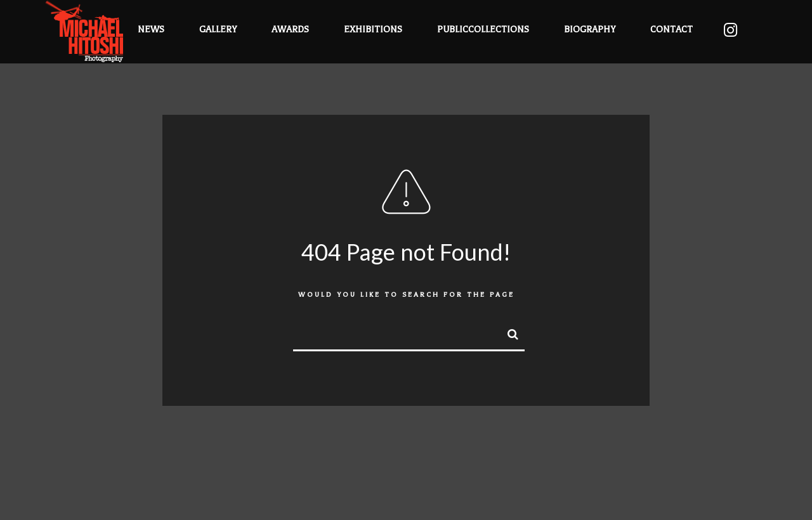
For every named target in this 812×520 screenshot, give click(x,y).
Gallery (218, 29)
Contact (671, 29)
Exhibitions (373, 29)
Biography (590, 29)
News (151, 29)
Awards (290, 29)
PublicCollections (483, 29)
